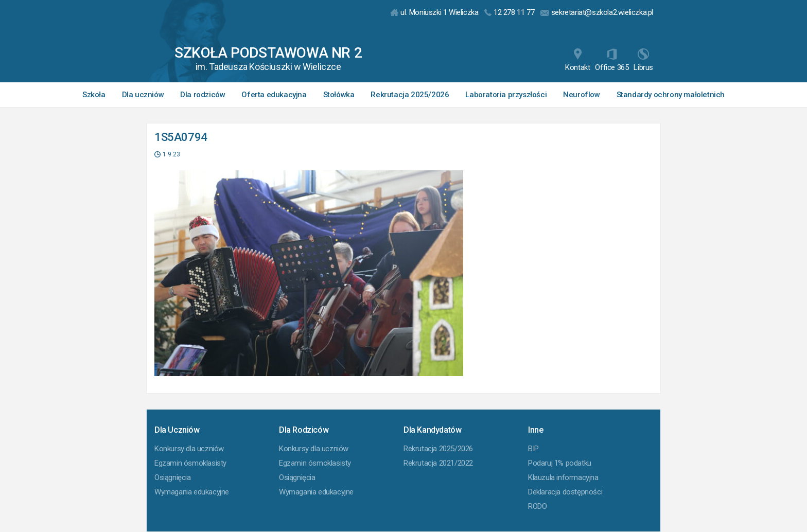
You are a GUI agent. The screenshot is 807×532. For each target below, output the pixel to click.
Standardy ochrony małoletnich (671, 95)
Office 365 (612, 60)
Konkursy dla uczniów (189, 449)
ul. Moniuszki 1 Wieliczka (434, 12)
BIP (533, 449)
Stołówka (339, 95)
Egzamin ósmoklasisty (190, 463)
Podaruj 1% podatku (560, 463)
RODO (537, 506)
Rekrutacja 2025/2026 (410, 95)
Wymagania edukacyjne (192, 492)
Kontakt (577, 60)
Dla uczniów (143, 95)
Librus (643, 60)
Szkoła (94, 95)
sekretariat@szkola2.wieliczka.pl (597, 12)
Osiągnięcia (173, 477)
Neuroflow (581, 95)
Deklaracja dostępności (565, 492)
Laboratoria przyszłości (506, 95)
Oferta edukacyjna (274, 95)
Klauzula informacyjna (563, 477)
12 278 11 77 (509, 12)
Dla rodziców (203, 95)
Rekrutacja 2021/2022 (438, 463)
